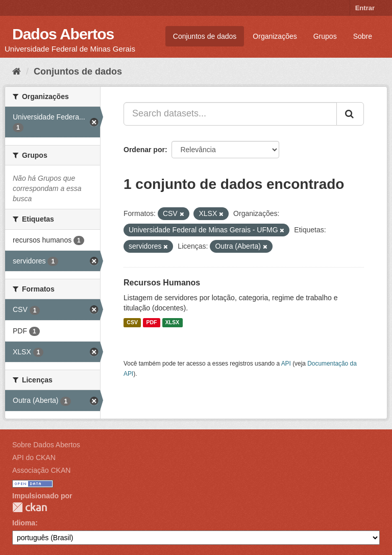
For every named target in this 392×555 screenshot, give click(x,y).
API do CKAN (34, 457)
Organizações (275, 36)
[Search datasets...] (230, 114)
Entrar (365, 8)
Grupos (325, 36)
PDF (151, 323)
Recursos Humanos (162, 283)
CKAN (30, 507)
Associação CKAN (41, 470)
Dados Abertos (63, 34)
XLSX (172, 323)
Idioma (24, 523)
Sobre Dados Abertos (46, 445)
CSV (132, 323)
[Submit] (350, 114)
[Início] (17, 71)
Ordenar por (144, 150)
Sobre (363, 36)
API (286, 364)
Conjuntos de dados (205, 36)
